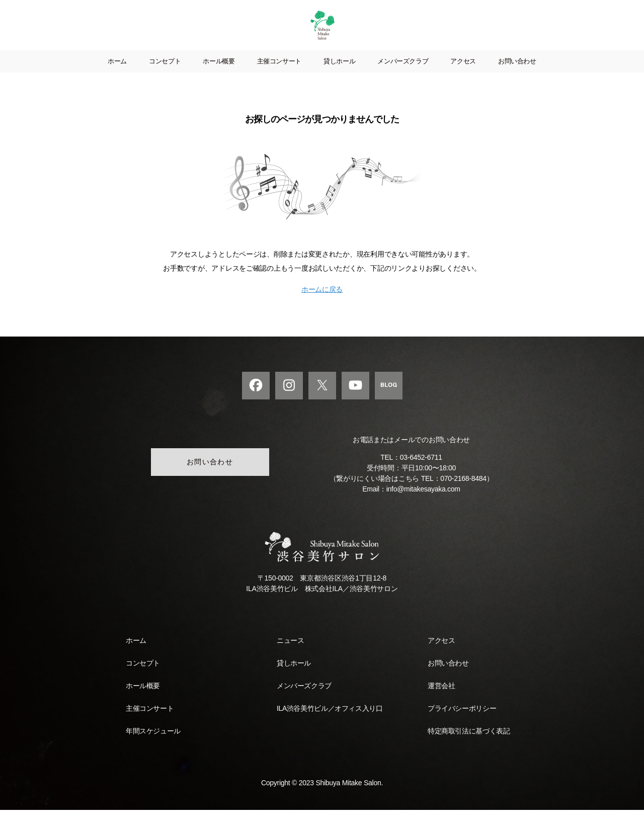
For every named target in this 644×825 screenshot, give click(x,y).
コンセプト (165, 76)
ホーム (117, 76)
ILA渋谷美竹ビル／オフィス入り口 (330, 723)
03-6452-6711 (421, 472)
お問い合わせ (517, 76)
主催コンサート (279, 76)
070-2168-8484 (463, 493)
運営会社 (441, 701)
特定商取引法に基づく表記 (469, 746)
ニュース (290, 655)
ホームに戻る (322, 304)
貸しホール (339, 76)
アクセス (463, 76)
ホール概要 (219, 76)
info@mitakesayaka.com (423, 504)
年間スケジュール (153, 746)
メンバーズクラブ (403, 76)
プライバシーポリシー (462, 723)
